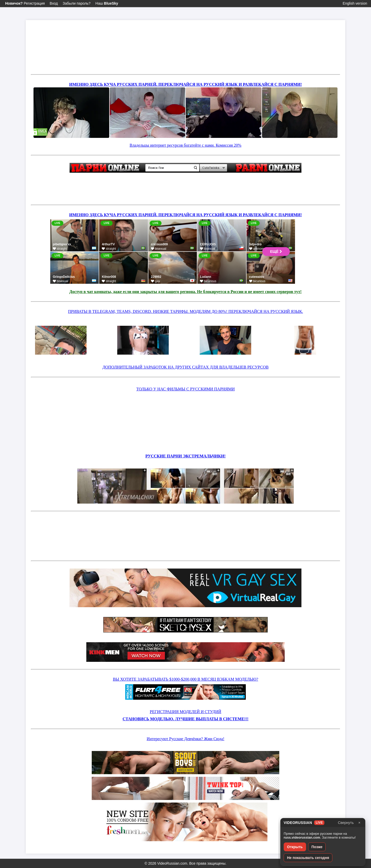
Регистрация (25, 3)
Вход (54, 3)
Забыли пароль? (77, 3)
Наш (107, 3)
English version (355, 3)
